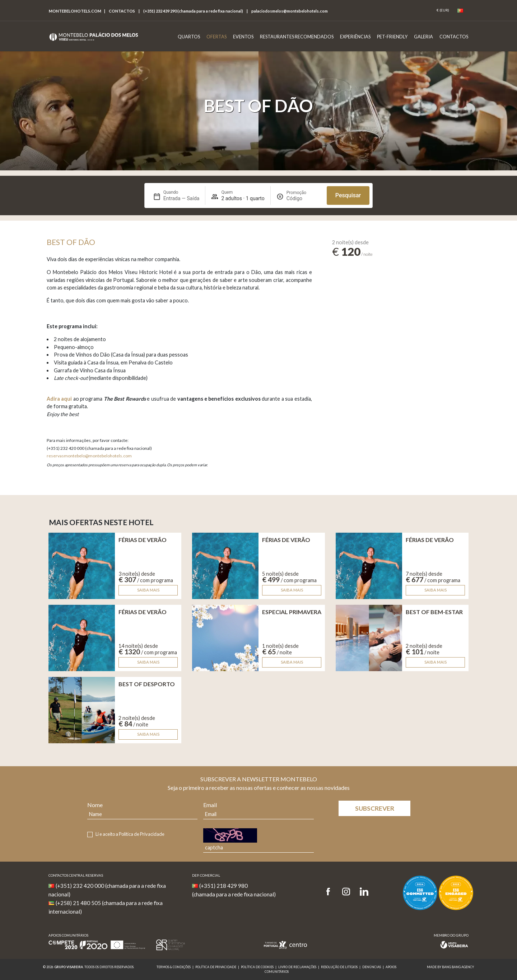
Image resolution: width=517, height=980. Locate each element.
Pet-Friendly (392, 37)
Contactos (122, 11)
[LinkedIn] (364, 892)
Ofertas (216, 37)
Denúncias (372, 967)
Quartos (189, 37)
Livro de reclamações (297, 967)
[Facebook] (330, 892)
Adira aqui (59, 399)
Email (210, 805)
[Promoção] (304, 198)
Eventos (243, 37)
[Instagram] (346, 892)
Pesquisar (348, 195)
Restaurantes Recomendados (297, 37)
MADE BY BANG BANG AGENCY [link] (450, 967)
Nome (95, 805)
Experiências (355, 37)
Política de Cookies (257, 967)
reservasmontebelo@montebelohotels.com (89, 456)
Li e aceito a (130, 834)
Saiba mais (148, 590)
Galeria (423, 37)
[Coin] (443, 10)
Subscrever (375, 808)
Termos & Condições (174, 967)
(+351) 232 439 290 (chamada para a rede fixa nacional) (193, 11)
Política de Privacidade (142, 834)
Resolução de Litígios (339, 967)
